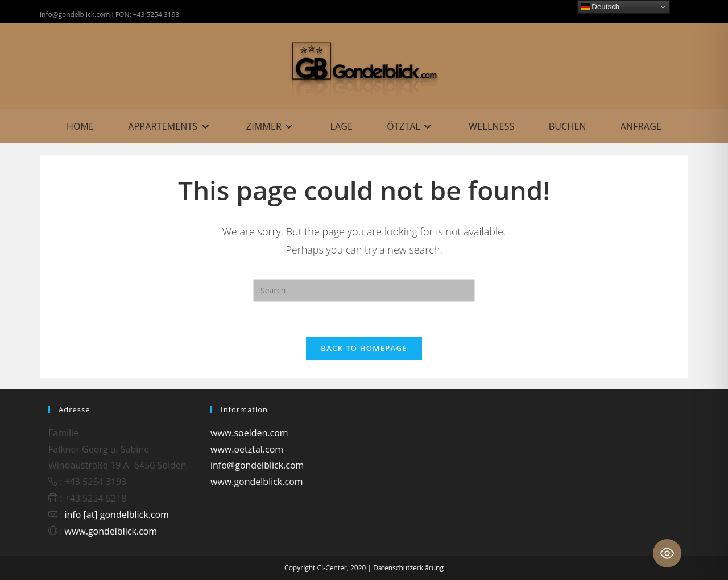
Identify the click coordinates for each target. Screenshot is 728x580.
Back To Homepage (364, 348)
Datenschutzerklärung (408, 568)
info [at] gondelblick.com (117, 515)
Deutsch (600, 7)
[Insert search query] (364, 291)
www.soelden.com (249, 433)
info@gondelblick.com (257, 465)
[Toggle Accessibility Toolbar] (667, 553)
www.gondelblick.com (111, 531)
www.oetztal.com (247, 449)
